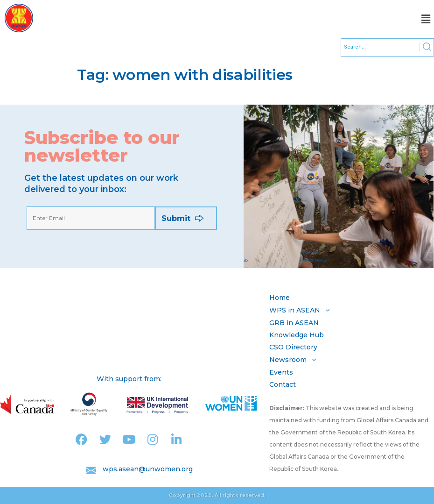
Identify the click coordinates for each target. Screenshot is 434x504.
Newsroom (295, 360)
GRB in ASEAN (294, 323)
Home (280, 298)
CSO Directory (293, 347)
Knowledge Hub (297, 335)
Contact (283, 384)
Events (281, 372)
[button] (426, 19)
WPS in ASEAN (302, 310)
